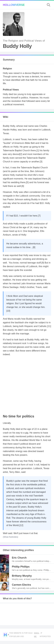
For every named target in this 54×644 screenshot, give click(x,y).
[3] (41, 162)
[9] (43, 263)
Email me (37, 635)
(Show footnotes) (11, 537)
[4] (49, 179)
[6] (23, 186)
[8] (34, 247)
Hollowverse (14, 5)
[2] (21, 154)
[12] (21, 525)
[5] (27, 182)
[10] (8, 311)
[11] (49, 326)
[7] (39, 216)
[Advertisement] (27, 385)
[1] (38, 150)
